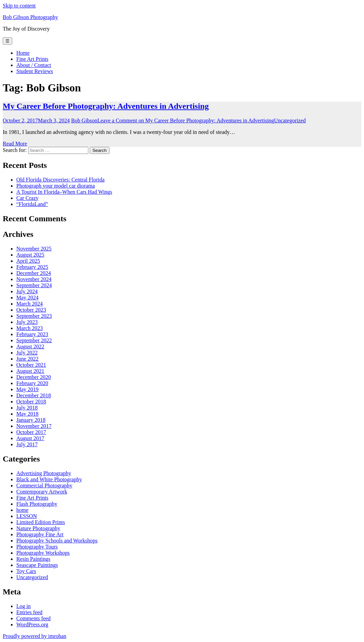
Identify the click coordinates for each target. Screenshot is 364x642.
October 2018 (31, 402)
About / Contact (34, 65)
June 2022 (27, 359)
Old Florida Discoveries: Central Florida (60, 180)
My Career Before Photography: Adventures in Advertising (106, 106)
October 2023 (31, 310)
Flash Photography (37, 504)
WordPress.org (32, 624)
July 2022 (27, 353)
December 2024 (34, 273)
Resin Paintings (33, 559)
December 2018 (34, 395)
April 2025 (28, 261)
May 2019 (27, 389)
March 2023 (30, 328)
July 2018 (27, 408)
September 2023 (34, 316)
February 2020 (32, 383)
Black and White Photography (49, 479)
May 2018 (27, 414)
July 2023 (27, 322)
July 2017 (27, 444)
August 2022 (30, 346)
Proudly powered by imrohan (34, 636)
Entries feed (29, 612)
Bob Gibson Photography (30, 17)
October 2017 (31, 432)
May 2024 (27, 298)
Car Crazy (27, 198)
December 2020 (34, 377)
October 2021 (31, 365)
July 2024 (27, 291)
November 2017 (34, 426)
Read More (15, 144)
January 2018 (31, 420)
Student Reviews (35, 71)
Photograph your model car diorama (56, 186)
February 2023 (32, 334)
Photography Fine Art (40, 534)
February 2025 (32, 267)
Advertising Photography (44, 473)
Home (23, 53)
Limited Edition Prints (41, 522)
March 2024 (30, 304)
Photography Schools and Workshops (57, 541)
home (22, 510)
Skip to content (19, 6)
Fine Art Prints (32, 59)
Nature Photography (38, 528)
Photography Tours (37, 547)
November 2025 (34, 249)
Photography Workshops (43, 553)
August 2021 (30, 371)
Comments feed (33, 618)
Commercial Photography (44, 485)
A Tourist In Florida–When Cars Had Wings (64, 192)
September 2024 (34, 285)
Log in (23, 606)
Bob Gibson (84, 120)
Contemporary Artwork (42, 492)
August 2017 (30, 438)
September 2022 (34, 340)
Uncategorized (290, 120)
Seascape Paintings (37, 565)
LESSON (27, 516)
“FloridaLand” (32, 204)
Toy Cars (26, 571)
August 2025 (30, 255)
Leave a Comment (186, 120)
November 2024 (34, 279)
